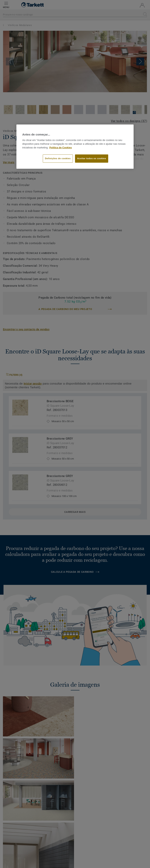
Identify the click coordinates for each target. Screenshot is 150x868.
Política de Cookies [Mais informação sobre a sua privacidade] (61, 147)
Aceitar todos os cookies (92, 158)
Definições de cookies (58, 158)
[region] (75, 147)
